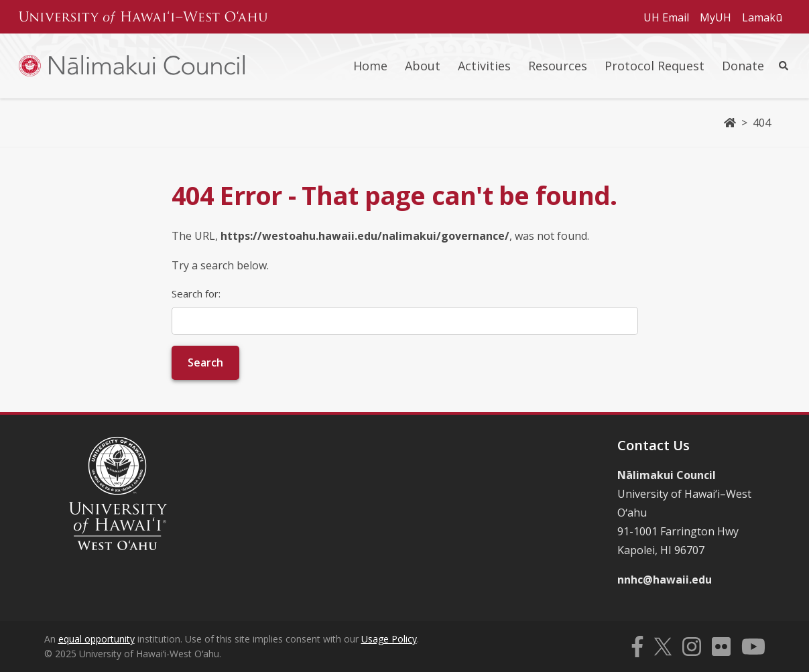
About (423, 66)
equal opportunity (97, 639)
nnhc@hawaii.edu (665, 580)
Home (370, 66)
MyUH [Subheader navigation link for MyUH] (715, 17)
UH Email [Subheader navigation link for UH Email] (666, 17)
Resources (558, 66)
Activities (484, 66)
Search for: (196, 293)
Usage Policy (389, 639)
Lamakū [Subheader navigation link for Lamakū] (762, 17)
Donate (743, 66)
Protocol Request (655, 66)
